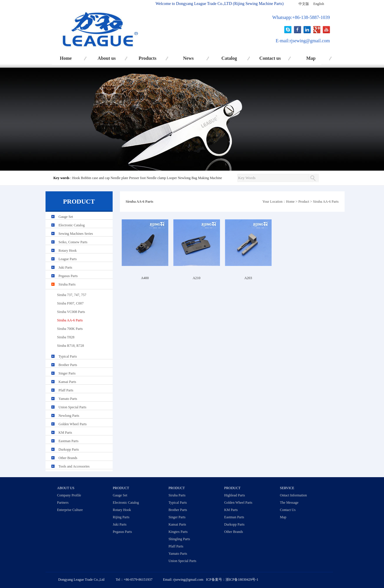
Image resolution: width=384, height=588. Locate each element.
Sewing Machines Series (76, 234)
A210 (197, 278)
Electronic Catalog (72, 225)
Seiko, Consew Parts (73, 242)
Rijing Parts (121, 517)
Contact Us (288, 510)
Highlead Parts (234, 495)
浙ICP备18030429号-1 (242, 580)
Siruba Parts (67, 284)
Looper (172, 178)
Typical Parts (68, 356)
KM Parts (65, 433)
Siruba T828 (66, 337)
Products (148, 58)
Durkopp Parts (69, 449)
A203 (248, 278)
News (188, 58)
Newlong (184, 178)
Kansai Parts (67, 382)
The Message (289, 503)
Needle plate (119, 178)
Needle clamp (156, 178)
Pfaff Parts (66, 390)
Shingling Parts (179, 539)
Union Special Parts (73, 407)
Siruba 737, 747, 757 (72, 295)
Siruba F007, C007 (70, 303)
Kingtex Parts (178, 532)
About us (107, 58)
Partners (63, 503)
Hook (76, 178)
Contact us (270, 58)
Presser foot (137, 178)
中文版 (304, 4)
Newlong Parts (69, 416)
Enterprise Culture (70, 510)
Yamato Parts (68, 399)
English (319, 4)
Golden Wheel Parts (73, 424)
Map (311, 58)
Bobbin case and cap (95, 178)
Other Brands (68, 458)
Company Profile (69, 495)
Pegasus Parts (68, 276)
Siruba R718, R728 (71, 346)
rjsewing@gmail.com (310, 41)
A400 (145, 278)
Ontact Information (293, 495)
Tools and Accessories (74, 466)
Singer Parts (67, 373)
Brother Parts (68, 365)
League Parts (68, 259)
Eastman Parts (69, 441)
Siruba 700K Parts (70, 329)
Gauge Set (66, 217)
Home (66, 58)
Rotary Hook (68, 251)
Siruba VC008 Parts (71, 312)
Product (304, 202)
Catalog (229, 58)
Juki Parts (66, 267)
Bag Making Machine (207, 178)
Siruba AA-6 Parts (326, 202)
